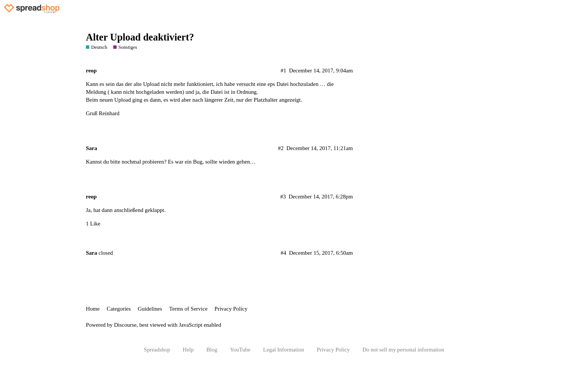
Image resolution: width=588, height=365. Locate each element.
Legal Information (284, 350)
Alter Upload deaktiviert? (140, 37)
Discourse (125, 325)
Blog (212, 350)
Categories (118, 309)
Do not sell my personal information (403, 350)
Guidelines (150, 309)
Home (93, 309)
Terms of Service (188, 309)
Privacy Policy (231, 309)
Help (188, 350)
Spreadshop (157, 350)
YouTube (240, 350)
